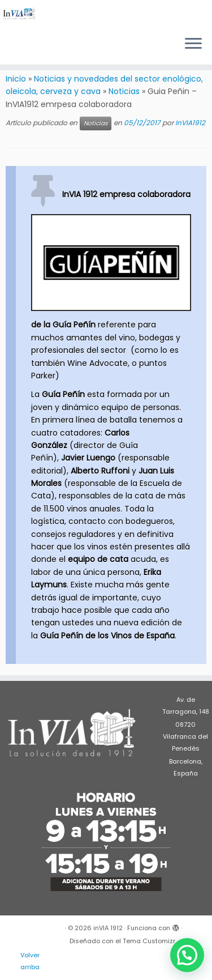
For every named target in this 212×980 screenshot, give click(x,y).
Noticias (124, 91)
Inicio (16, 79)
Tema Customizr (149, 941)
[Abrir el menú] (193, 44)
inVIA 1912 (108, 928)
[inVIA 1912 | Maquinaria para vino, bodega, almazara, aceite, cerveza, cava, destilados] (19, 13)
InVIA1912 (190, 123)
